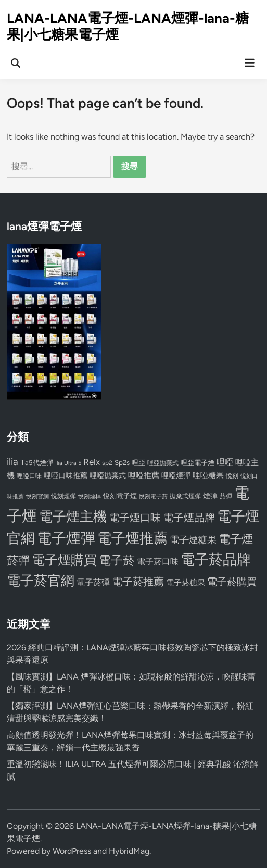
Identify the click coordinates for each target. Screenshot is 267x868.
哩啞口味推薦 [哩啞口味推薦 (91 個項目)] (66, 475)
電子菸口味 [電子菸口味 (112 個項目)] (158, 562)
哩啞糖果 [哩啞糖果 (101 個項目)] (208, 475)
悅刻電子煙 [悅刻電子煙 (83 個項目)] (120, 496)
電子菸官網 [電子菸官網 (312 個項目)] (41, 580)
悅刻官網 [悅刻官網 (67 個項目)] (37, 496)
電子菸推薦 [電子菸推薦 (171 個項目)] (138, 582)
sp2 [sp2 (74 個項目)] (107, 463)
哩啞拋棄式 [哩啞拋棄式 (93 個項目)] (108, 476)
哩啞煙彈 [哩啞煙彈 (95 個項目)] (176, 475)
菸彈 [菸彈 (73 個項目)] (226, 496)
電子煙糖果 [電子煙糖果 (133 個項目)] (193, 540)
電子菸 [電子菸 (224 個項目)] (117, 561)
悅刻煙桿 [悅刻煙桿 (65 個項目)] (90, 496)
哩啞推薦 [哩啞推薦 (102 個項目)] (144, 475)
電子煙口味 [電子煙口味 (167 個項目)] (135, 518)
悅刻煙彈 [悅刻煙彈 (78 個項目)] (63, 496)
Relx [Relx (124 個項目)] (92, 462)
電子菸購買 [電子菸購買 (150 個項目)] (232, 582)
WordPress (72, 851)
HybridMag (129, 851)
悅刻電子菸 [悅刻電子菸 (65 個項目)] (153, 496)
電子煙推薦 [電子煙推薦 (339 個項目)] (132, 538)
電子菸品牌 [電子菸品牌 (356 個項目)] (216, 559)
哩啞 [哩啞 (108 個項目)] (225, 462)
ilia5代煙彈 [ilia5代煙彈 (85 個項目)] (37, 463)
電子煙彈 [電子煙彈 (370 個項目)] (66, 538)
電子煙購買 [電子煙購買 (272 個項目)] (64, 560)
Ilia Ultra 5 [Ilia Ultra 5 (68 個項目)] (68, 463)
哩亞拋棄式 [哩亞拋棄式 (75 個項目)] (163, 463)
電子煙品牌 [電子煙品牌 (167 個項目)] (189, 518)
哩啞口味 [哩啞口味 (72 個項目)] (29, 476)
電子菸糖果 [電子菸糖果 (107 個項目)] (186, 582)
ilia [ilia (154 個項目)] (12, 462)
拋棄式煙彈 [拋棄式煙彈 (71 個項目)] (185, 496)
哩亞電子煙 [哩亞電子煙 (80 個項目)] (198, 463)
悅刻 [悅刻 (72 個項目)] (232, 476)
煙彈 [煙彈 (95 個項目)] (210, 496)
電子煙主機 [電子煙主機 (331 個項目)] (73, 517)
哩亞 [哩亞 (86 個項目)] (138, 462)
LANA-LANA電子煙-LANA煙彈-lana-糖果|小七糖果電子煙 (128, 26)
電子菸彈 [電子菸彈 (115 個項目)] (93, 582)
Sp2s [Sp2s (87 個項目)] (122, 462)
